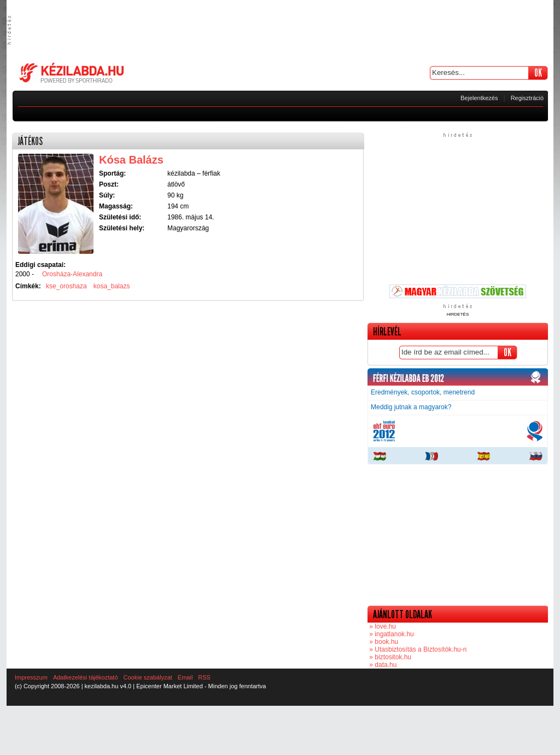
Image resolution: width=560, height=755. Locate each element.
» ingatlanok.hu (391, 634)
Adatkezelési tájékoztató (86, 677)
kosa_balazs (112, 286)
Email (185, 677)
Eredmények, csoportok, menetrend (423, 392)
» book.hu (383, 642)
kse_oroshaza (66, 286)
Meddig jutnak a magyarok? (411, 407)
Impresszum (31, 677)
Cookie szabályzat (148, 677)
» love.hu (382, 626)
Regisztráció (527, 98)
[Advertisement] (280, 30)
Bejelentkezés (479, 98)
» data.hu (382, 665)
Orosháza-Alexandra (72, 274)
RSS (204, 677)
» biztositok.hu (389, 657)
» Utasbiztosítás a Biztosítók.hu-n (417, 649)
